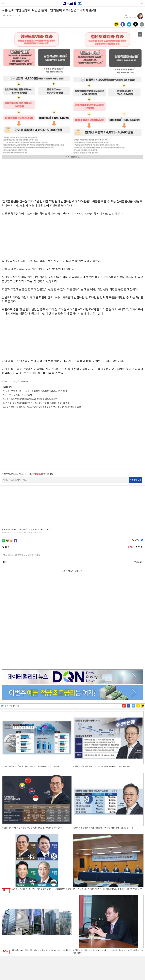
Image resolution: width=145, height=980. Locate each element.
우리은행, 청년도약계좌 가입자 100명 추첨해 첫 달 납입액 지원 (31, 399)
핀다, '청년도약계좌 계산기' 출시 (18, 395)
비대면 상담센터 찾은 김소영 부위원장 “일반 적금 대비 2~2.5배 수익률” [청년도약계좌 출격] (43, 407)
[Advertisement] (72, 179)
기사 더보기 (17, 616)
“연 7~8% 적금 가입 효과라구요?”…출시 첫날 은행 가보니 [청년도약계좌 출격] (37, 403)
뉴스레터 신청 (135, 480)
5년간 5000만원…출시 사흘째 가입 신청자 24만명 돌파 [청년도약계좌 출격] (36, 391)
